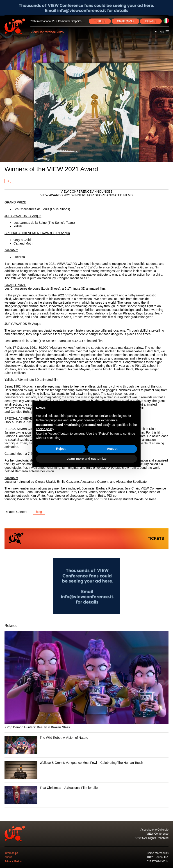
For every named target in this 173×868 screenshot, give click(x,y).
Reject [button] (61, 449)
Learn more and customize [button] (86, 459)
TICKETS (100, 21)
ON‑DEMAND (125, 21)
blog (9, 181)
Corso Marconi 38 (158, 853)
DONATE (151, 21)
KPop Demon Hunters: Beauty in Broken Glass (37, 727)
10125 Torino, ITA (157, 857)
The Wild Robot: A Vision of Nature (64, 738)
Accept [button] (112, 449)
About (8, 857)
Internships (11, 853)
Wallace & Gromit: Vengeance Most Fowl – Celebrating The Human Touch (91, 763)
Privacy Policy (13, 861)
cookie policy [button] (45, 429)
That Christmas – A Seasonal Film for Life (69, 788)
